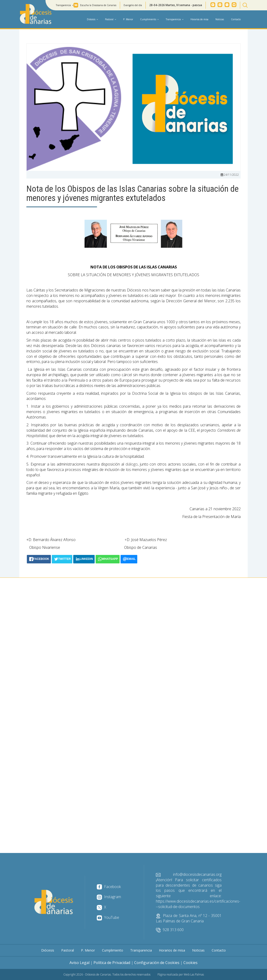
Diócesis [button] (92, 19)
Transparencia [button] (65, 5)
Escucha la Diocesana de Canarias (98, 5)
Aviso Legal (79, 963)
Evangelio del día (133, 5)
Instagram (109, 897)
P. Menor (128, 19)
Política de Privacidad (112, 963)
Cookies (190, 963)
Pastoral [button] (111, 19)
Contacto (236, 19)
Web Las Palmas (194, 974)
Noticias (220, 19)
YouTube (108, 917)
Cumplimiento (113, 950)
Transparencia (141, 950)
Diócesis (48, 950)
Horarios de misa (199, 19)
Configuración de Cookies (157, 963)
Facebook (109, 887)
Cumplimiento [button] (149, 19)
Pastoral (68, 950)
